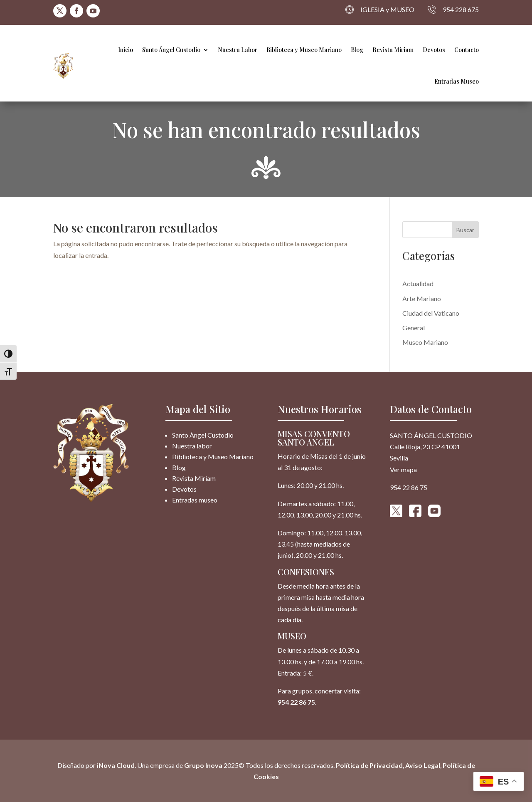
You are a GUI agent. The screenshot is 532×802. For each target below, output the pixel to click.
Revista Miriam (393, 50)
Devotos (434, 50)
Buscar (465, 230)
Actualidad (418, 283)
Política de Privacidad (369, 765)
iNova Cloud (115, 765)
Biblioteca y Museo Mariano (304, 50)
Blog (357, 50)
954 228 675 (453, 10)
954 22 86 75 (296, 702)
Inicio (126, 50)
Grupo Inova (203, 765)
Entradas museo (195, 500)
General (414, 328)
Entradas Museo (457, 81)
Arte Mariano (422, 298)
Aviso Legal (423, 765)
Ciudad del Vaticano (431, 313)
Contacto (467, 50)
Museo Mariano (425, 342)
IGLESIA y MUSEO (380, 10)
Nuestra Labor (238, 50)
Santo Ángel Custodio (171, 50)
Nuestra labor (192, 446)
